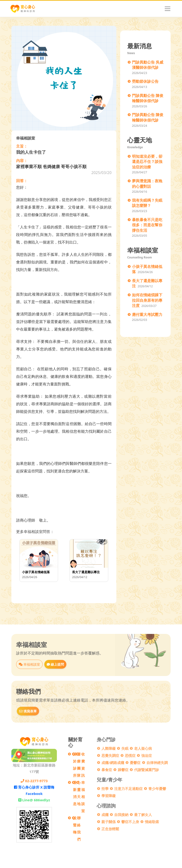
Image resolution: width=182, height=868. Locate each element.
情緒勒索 (152, 822)
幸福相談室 (29, 664)
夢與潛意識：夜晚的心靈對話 (147, 184)
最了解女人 (143, 815)
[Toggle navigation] (168, 9)
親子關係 (109, 822)
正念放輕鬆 (110, 829)
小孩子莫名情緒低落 (147, 269)
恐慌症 (130, 755)
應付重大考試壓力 (147, 314)
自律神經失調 (157, 763)
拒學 (105, 789)
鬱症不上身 (130, 822)
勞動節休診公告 (145, 81)
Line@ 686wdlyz (34, 800)
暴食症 (107, 770)
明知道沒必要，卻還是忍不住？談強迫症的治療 (147, 162)
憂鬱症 (135, 763)
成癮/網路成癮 (113, 763)
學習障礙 (109, 796)
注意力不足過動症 (128, 789)
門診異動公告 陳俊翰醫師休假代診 (148, 98)
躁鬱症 (123, 770)
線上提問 (55, 664)
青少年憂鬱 (157, 789)
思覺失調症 (110, 755)
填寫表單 (28, 711)
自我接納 (121, 815)
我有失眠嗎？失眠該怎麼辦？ (147, 203)
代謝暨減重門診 (147, 770)
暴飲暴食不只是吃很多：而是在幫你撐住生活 (147, 225)
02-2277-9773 (34, 781)
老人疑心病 (143, 748)
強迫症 (147, 755)
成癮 (105, 815)
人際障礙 (109, 748)
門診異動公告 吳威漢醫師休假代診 (148, 65)
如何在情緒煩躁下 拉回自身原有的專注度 (147, 300)
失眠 (125, 748)
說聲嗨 (75, 825)
